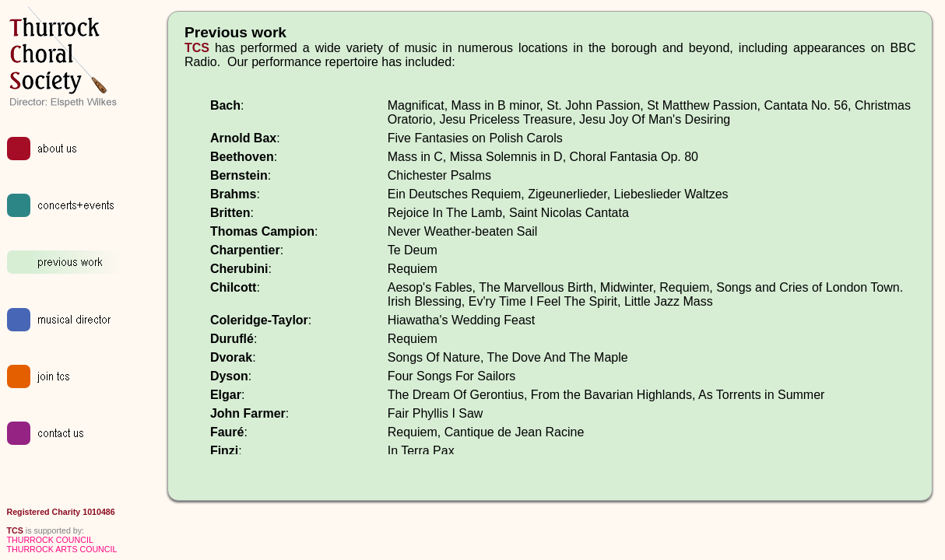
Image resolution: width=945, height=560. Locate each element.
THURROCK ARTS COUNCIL (62, 549)
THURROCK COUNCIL (50, 540)
